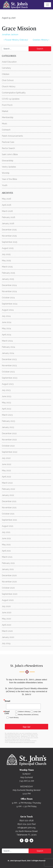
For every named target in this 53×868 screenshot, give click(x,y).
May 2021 (6, 545)
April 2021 (6, 551)
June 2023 (7, 396)
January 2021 (8, 569)
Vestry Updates (9, 167)
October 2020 (8, 588)
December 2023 (9, 359)
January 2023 (8, 427)
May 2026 (6, 199)
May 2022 (6, 470)
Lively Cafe (37, 712)
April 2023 (6, 409)
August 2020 (8, 600)
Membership (8, 117)
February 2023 (8, 421)
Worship (6, 173)
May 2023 (6, 403)
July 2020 (6, 606)
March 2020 (7, 631)
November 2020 (9, 582)
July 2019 (6, 643)
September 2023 (10, 378)
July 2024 (6, 316)
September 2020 (10, 594)
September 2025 (10, 242)
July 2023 (6, 390)
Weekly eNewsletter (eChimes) (28, 715)
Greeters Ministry (41, 40)
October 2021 (8, 514)
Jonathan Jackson (10, 35)
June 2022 (7, 464)
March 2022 (7, 483)
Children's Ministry (24, 712)
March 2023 (7, 415)
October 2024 (8, 298)
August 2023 (8, 384)
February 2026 (9, 217)
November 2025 (9, 236)
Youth (5, 185)
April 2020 (7, 625)
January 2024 (8, 353)
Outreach (6, 130)
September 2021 (9, 520)
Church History (9, 87)
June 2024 (7, 322)
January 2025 (8, 279)
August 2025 (8, 248)
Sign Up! (26, 727)
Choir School (8, 80)
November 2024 (9, 291)
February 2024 (9, 347)
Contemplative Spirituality (14, 93)
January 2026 (8, 223)
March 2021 (7, 557)
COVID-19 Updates (11, 99)
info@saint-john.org (26, 828)
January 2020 (8, 637)
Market (5, 111)
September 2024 (10, 304)
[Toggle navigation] (48, 5)
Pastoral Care (8, 142)
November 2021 (9, 508)
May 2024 (6, 328)
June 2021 (6, 538)
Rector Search (8, 148)
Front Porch (7, 105)
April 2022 (6, 477)
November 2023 (9, 366)
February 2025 (8, 273)
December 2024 (9, 285)
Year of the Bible (9, 179)
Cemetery (6, 68)
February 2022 (8, 489)
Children (6, 74)
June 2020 (7, 613)
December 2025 (9, 230)
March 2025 (7, 267)
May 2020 (6, 619)
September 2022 (10, 452)
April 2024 (7, 335)
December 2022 (9, 433)
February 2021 (8, 563)
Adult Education (9, 62)
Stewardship (8, 161)
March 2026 (7, 211)
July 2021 (6, 532)
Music (5, 124)
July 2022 (6, 458)
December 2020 (9, 575)
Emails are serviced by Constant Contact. (22, 742)
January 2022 (8, 495)
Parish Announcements (12, 136)
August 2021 (8, 526)
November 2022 (9, 440)
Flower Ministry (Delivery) (16, 40)
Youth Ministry (14, 718)
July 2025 (6, 254)
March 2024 (7, 341)
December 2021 (9, 501)
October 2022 (8, 446)
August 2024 (8, 310)
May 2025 (6, 261)
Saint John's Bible (10, 154)
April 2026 (7, 205)
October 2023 (8, 372)
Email (8, 701)
